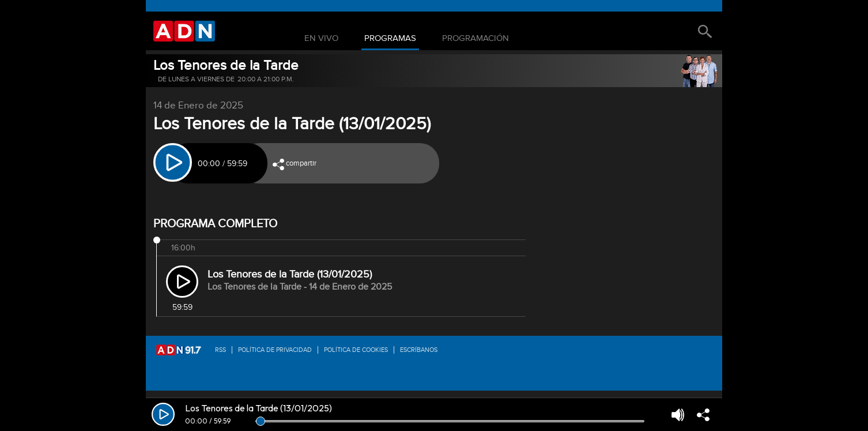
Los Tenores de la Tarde (226, 65)
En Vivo (321, 39)
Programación (475, 39)
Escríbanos (419, 350)
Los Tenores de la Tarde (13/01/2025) (290, 274)
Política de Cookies (356, 350)
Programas (390, 39)
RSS (220, 350)
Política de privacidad (275, 350)
